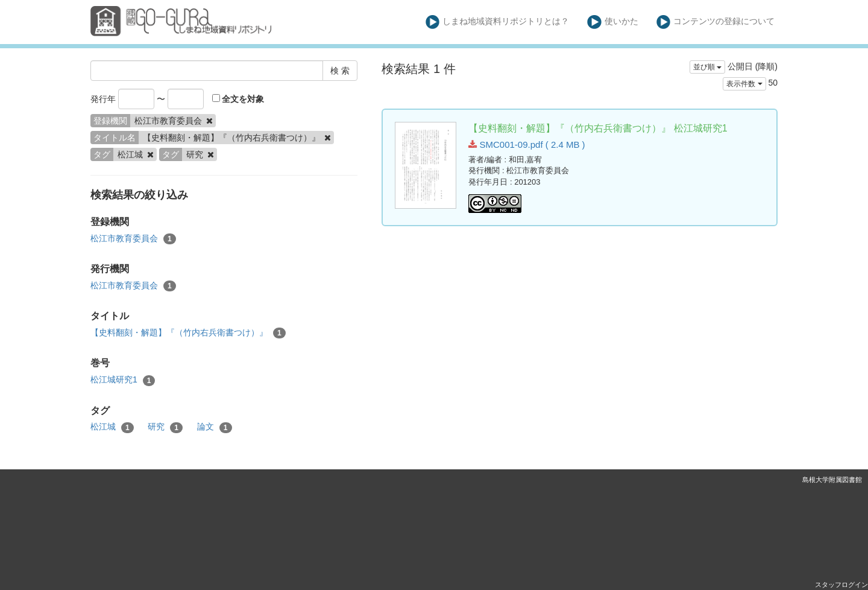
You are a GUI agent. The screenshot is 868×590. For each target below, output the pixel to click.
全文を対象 (238, 99)
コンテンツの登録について (716, 22)
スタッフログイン (841, 585)
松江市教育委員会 (133, 239)
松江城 (112, 427)
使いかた (613, 22)
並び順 (707, 67)
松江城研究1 (123, 380)
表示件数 (744, 84)
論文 (215, 427)
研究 (165, 427)
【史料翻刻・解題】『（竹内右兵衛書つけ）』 (188, 333)
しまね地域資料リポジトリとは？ (498, 22)
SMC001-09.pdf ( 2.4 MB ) (527, 144)
